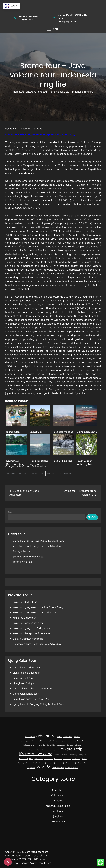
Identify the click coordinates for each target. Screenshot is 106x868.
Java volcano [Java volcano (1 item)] (61, 745)
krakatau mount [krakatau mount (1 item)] (51, 750)
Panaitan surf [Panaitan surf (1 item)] (23, 759)
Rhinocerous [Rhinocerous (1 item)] (39, 759)
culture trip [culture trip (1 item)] (48, 741)
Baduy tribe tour (22, 551)
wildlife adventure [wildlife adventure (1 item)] (58, 768)
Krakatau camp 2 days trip (28, 623)
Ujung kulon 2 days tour (26, 667)
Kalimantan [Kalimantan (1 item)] (78, 745)
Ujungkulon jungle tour (26, 694)
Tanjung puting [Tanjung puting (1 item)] (23, 763)
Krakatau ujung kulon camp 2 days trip (35, 612)
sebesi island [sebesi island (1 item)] (49, 759)
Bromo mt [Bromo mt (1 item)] (77, 737)
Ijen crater (24, 474)
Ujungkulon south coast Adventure (33, 688)
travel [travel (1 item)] (32, 763)
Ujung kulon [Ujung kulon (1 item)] (57, 763)
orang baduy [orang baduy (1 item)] (73, 755)
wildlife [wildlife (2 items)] (44, 767)
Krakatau (58, 801)
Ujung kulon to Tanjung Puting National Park (38, 541)
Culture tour (58, 795)
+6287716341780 (29, 16)
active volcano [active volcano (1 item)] (30, 737)
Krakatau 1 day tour (24, 618)
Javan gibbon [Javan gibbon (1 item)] (41, 745)
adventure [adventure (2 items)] (46, 736)
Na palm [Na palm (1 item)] (57, 755)
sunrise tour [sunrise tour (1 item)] (76, 759)
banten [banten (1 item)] (59, 737)
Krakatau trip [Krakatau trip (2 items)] (70, 749)
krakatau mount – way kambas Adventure (37, 546)
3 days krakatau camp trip (28, 639)
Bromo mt (11, 474)
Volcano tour (40, 466)
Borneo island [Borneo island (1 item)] (68, 737)
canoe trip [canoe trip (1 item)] (39, 741)
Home (49, 863)
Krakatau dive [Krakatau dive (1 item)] (40, 750)
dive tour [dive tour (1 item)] (56, 741)
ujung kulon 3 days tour (26, 673)
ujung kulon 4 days (24, 678)
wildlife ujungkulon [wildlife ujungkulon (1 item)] (72, 768)
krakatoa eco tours (37, 852)
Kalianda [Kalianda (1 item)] (70, 745)
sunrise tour (66, 474)
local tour (58, 811)
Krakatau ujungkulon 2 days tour (32, 628)
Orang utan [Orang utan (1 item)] (82, 755)
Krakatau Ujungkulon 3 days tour (32, 633)
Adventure (25, 466)
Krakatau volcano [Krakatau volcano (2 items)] (36, 754)
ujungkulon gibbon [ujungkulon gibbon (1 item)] (81, 763)
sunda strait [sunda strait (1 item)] (67, 759)
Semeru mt (52, 474)
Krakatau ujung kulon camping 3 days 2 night (39, 607)
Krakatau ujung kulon (58, 806)
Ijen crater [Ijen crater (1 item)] (81, 741)
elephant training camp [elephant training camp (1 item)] (68, 741)
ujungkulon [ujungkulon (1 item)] (48, 763)
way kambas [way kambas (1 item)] (31, 768)
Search (12, 512)
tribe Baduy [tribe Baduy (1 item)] (39, 763)
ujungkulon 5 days (23, 683)
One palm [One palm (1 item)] (64, 755)
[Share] (8, 862)
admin (13, 129)
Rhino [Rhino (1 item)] (31, 759)
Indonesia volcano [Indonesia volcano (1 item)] (30, 745)
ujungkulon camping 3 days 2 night (33, 699)
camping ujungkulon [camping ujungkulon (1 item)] (28, 741)
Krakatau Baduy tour (25, 602)
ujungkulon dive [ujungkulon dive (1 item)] (68, 763)
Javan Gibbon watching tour (29, 557)
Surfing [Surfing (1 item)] (84, 759)
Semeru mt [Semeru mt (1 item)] (58, 759)
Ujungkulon (58, 816)
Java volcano (38, 474)
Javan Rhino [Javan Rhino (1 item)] (51, 745)
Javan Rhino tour (22, 562)
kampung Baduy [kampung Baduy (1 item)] (28, 750)
